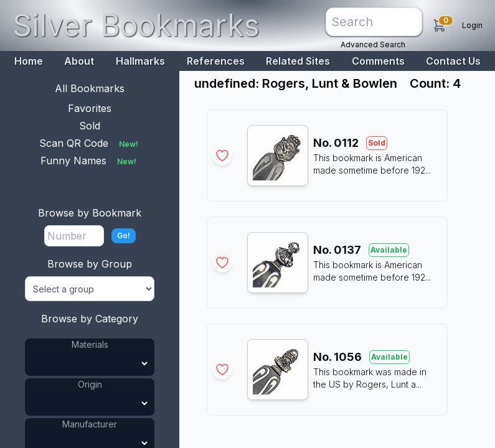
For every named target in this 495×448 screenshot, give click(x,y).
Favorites (90, 108)
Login (472, 25)
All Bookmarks (90, 88)
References (216, 61)
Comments (378, 61)
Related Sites (298, 61)
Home (29, 61)
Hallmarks (140, 61)
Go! (124, 236)
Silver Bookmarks (136, 25)
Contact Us (453, 61)
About (79, 61)
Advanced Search (373, 44)
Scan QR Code (90, 143)
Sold (90, 126)
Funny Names (90, 161)
